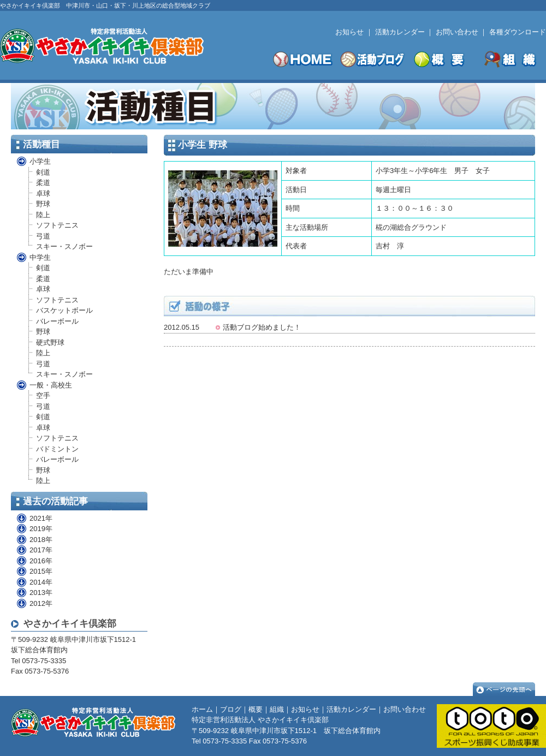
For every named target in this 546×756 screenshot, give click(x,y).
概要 (256, 709)
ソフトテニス (57, 225)
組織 (277, 709)
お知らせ (349, 32)
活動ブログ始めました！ (262, 327)
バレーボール (57, 321)
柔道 (43, 183)
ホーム (202, 709)
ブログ (231, 709)
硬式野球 (50, 343)
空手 (43, 395)
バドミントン (57, 449)
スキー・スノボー (64, 246)
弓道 (43, 236)
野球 (43, 204)
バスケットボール (64, 310)
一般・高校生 (51, 385)
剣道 (43, 172)
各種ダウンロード (518, 32)
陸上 (43, 215)
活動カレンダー (400, 32)
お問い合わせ (457, 32)
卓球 (43, 194)
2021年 (34, 518)
